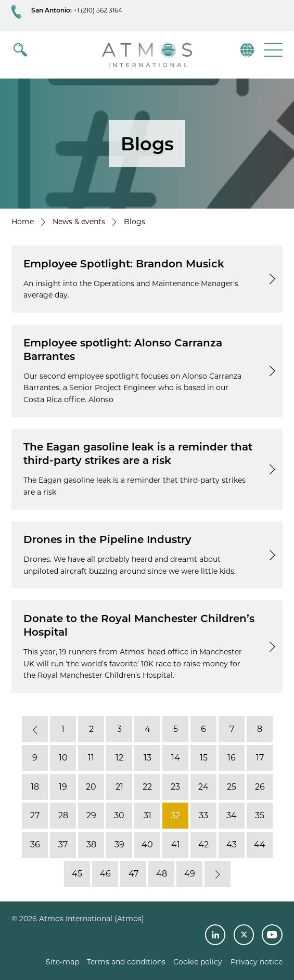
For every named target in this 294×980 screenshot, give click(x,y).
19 (63, 787)
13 (147, 758)
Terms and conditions (126, 962)
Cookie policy (198, 962)
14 (175, 758)
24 (203, 787)
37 (63, 844)
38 (91, 844)
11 (91, 758)
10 (63, 758)
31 (147, 816)
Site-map (62, 962)
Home (23, 222)
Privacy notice (257, 962)
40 (147, 844)
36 (35, 844)
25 (232, 787)
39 (119, 844)
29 (91, 816)
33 (203, 816)
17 (259, 758)
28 (63, 816)
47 (133, 874)
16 (232, 758)
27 (35, 816)
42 (203, 844)
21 (119, 787)
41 (175, 844)
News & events (79, 222)
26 (259, 787)
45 (77, 874)
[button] (272, 50)
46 (105, 874)
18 (35, 787)
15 (203, 758)
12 (119, 758)
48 (161, 874)
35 (260, 816)
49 (189, 874)
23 (175, 787)
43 (232, 844)
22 (147, 787)
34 (232, 816)
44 (260, 844)
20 (91, 787)
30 (119, 816)
